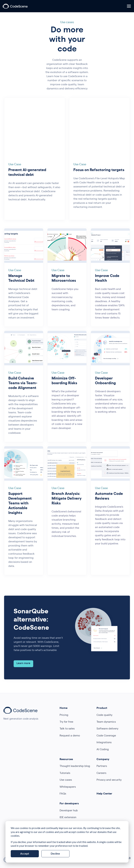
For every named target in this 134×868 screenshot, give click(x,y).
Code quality (104, 715)
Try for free (66, 722)
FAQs (63, 794)
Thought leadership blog (75, 766)
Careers (101, 773)
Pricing (64, 715)
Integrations (104, 743)
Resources (66, 760)
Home (64, 708)
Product (102, 708)
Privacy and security (109, 780)
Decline (55, 854)
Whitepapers (68, 787)
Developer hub (69, 811)
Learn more (23, 663)
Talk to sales (67, 729)
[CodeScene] (15, 6)
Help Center (104, 794)
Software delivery (107, 729)
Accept (25, 854)
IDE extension (68, 818)
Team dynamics (106, 722)
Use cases (66, 780)
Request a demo (70, 736)
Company (103, 760)
